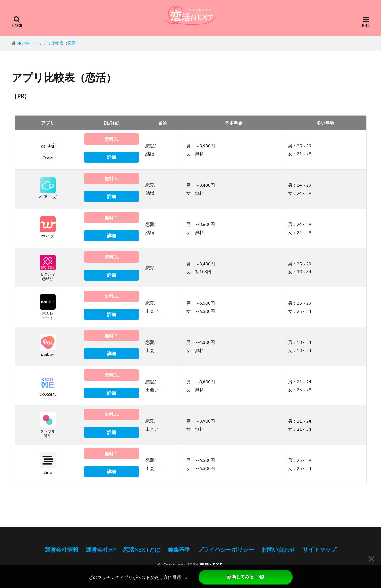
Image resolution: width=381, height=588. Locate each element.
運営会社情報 (62, 550)
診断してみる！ (246, 577)
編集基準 (179, 550)
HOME (23, 43)
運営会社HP (101, 550)
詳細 (112, 157)
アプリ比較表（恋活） (59, 43)
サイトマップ (319, 550)
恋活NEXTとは (142, 550)
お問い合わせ (278, 550)
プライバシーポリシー (226, 550)
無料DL (112, 139)
